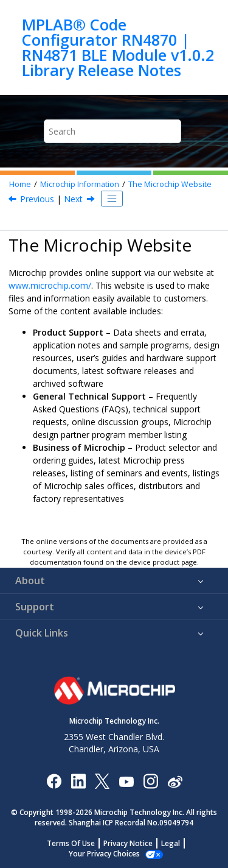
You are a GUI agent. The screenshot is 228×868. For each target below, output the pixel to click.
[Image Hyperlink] (126, 781)
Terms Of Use (71, 843)
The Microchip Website (170, 184)
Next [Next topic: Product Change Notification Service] (73, 199)
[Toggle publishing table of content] (112, 199)
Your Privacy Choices (104, 854)
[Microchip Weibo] (175, 781)
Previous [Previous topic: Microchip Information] (37, 199)
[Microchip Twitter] (102, 781)
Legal (171, 843)
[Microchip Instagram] (150, 781)
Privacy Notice (128, 843)
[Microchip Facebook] (54, 781)
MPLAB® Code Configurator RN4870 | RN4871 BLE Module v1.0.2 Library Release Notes (118, 48)
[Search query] (112, 131)
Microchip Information (80, 184)
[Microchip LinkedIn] (78, 781)
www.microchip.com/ (50, 285)
